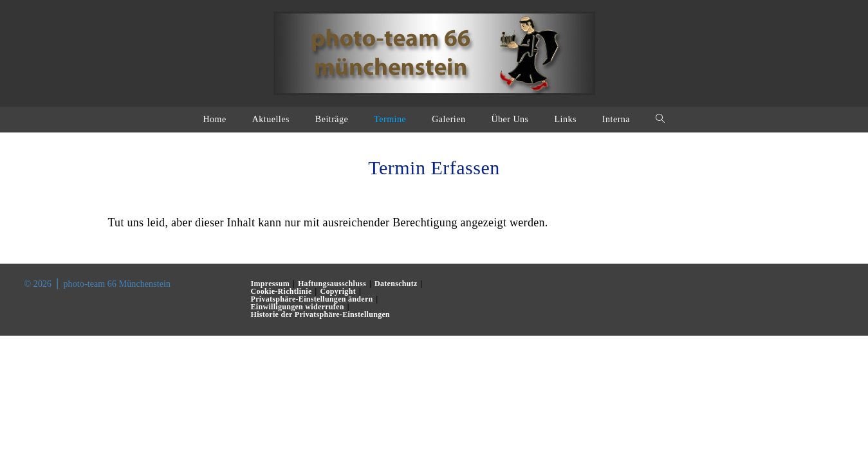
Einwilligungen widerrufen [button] (298, 307)
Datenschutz (396, 284)
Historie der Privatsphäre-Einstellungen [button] (321, 314)
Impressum (271, 284)
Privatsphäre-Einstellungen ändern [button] (312, 299)
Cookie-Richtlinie (282, 291)
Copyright (338, 291)
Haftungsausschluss (332, 284)
